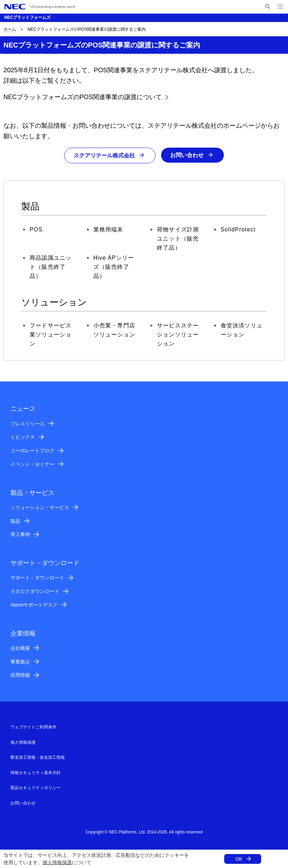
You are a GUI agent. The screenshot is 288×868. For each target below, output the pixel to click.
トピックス (23, 437)
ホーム (10, 29)
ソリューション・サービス (40, 507)
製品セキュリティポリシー (36, 788)
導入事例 (20, 535)
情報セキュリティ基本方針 (36, 773)
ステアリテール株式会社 (104, 155)
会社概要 (20, 648)
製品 (15, 521)
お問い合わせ (187, 155)
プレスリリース (28, 424)
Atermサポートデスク (34, 605)
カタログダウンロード (35, 591)
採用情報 (20, 675)
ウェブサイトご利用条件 (33, 727)
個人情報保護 (57, 862)
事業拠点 (20, 662)
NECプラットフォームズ (27, 17)
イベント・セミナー (32, 464)
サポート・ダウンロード (37, 578)
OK (239, 859)
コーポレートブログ (32, 451)
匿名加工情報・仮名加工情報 (38, 757)
